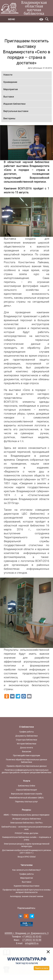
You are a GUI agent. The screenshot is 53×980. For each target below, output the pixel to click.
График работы (27, 732)
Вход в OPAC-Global (27, 857)
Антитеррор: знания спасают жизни (27, 896)
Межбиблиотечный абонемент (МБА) (26, 798)
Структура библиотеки (26, 740)
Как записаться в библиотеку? (26, 870)
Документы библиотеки (26, 736)
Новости (8, 75)
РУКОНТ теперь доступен (26, 833)
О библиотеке (27, 727)
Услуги (27, 781)
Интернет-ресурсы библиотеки (27, 819)
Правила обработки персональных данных (27, 766)
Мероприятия (11, 89)
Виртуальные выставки (16, 111)
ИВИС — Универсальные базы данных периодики (26, 815)
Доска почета (26, 748)
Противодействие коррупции (26, 755)
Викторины (9, 118)
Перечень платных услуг (26, 802)
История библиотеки (27, 744)
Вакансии (27, 752)
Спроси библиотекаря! (27, 790)
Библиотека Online (27, 786)
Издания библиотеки (14, 104)
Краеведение (10, 82)
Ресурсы (26, 810)
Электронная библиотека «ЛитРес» (27, 823)
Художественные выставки (26, 886)
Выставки (9, 97)
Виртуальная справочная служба (27, 794)
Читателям (27, 865)
